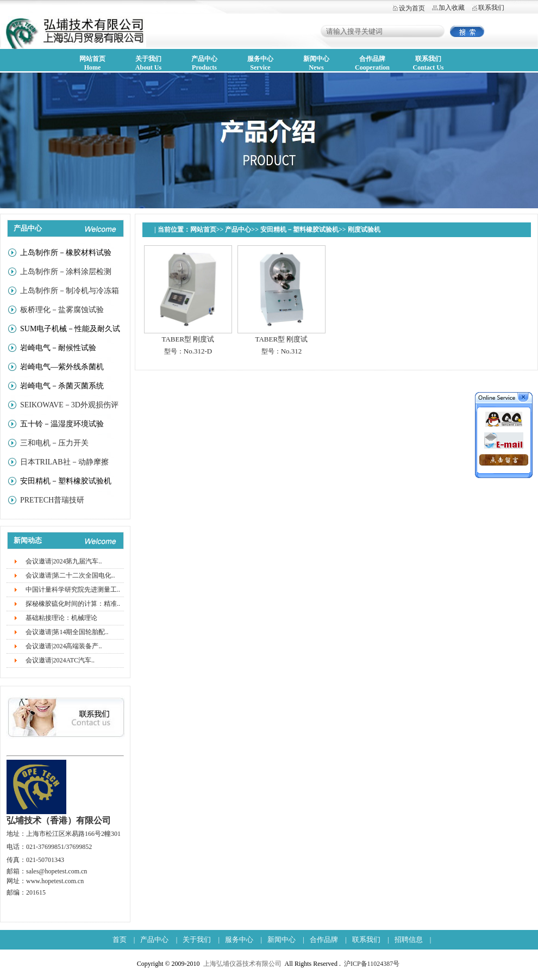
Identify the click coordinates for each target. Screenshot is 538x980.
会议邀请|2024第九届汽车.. (64, 561)
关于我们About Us (148, 63)
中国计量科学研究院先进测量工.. (73, 590)
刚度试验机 (364, 230)
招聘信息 (409, 939)
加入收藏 (452, 8)
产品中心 (238, 230)
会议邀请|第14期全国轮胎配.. (67, 632)
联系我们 (491, 8)
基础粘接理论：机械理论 (61, 618)
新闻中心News (316, 63)
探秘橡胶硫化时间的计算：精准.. (73, 604)
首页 (120, 939)
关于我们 (197, 939)
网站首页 (203, 230)
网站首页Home (92, 63)
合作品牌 (324, 939)
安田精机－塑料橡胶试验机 (299, 230)
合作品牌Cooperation (372, 63)
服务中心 (239, 939)
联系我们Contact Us (428, 63)
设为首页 (412, 8)
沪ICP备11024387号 (372, 964)
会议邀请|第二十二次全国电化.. (70, 575)
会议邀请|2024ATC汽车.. (60, 660)
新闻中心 (281, 939)
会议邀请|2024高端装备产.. (64, 646)
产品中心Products (204, 63)
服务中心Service (260, 63)
